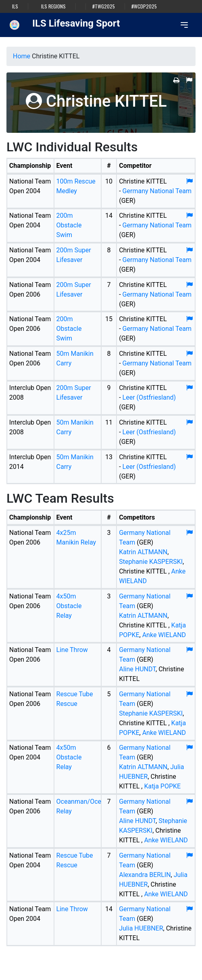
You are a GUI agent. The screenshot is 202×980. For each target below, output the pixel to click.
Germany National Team (157, 191)
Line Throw (72, 650)
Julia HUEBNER (141, 928)
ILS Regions (53, 6)
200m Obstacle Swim (69, 225)
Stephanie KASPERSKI (151, 562)
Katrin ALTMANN (143, 552)
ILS (15, 6)
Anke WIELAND (164, 635)
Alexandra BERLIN (145, 875)
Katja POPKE (162, 786)
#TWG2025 (104, 6)
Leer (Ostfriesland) (149, 397)
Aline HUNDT (137, 669)
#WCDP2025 (144, 6)
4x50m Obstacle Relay (69, 606)
